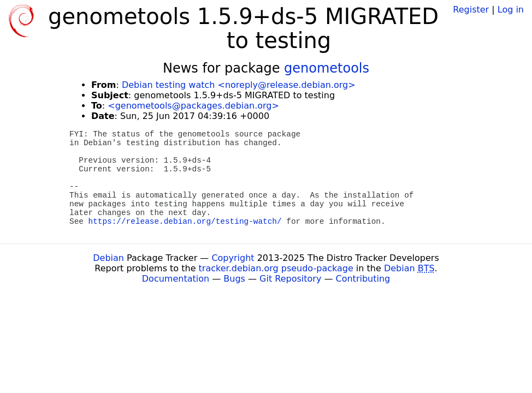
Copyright (233, 258)
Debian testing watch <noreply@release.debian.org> (239, 85)
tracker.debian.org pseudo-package (276, 268)
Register (471, 10)
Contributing (363, 279)
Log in (511, 10)
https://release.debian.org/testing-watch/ (185, 222)
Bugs (234, 279)
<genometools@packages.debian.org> (193, 106)
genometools (327, 68)
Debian (108, 258)
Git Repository (290, 279)
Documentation (176, 279)
